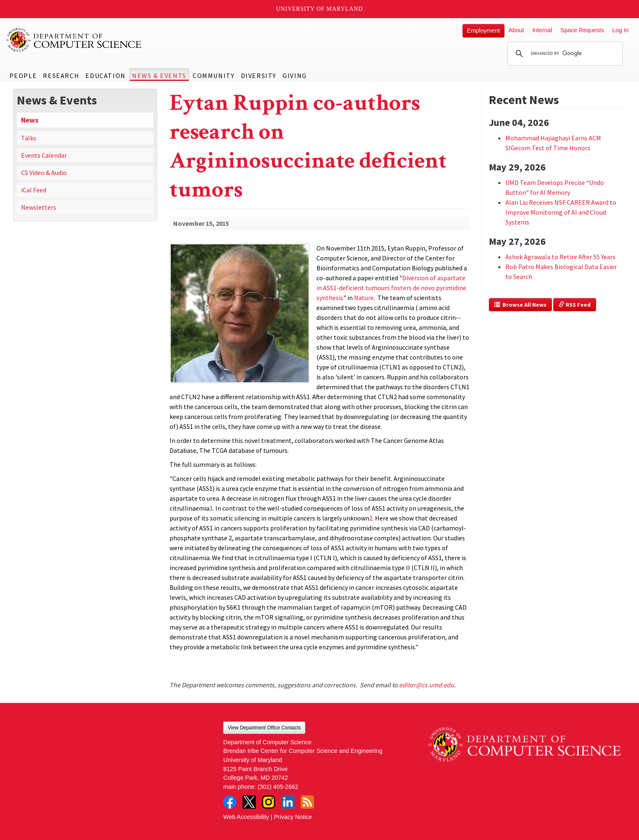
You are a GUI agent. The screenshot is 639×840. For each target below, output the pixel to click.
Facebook (230, 802)
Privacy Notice (293, 817)
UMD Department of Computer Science (74, 40)
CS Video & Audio (44, 173)
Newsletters (39, 207)
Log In (620, 30)
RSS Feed (575, 305)
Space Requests (582, 30)
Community (213, 76)
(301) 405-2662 (278, 787)
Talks (29, 138)
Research (61, 76)
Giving (295, 76)
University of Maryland (319, 9)
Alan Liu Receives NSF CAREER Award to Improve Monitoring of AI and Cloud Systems (561, 212)
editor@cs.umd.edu (427, 685)
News (30, 120)
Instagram (269, 802)
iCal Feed (34, 190)
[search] (564, 54)
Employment (483, 31)
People (23, 76)
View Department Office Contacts (264, 728)
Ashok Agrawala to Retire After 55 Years (560, 257)
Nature (364, 298)
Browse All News (520, 305)
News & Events (159, 76)
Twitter (249, 802)
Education (105, 76)
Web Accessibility (246, 817)
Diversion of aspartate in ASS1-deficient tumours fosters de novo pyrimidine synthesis (391, 288)
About (516, 30)
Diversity (259, 76)
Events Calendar (44, 155)
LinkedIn (288, 802)
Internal (542, 30)
